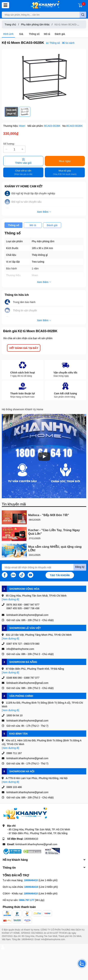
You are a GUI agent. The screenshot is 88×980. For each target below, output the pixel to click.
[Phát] (44, 457)
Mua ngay (65, 161)
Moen (22, 126)
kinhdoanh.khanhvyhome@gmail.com (36, 844)
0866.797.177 (27, 900)
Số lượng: (9, 144)
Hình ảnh (8, 34)
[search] (83, 15)
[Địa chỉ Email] (44, 567)
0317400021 (37, 933)
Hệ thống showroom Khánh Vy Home (22, 409)
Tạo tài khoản (60, 575)
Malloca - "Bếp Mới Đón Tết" (49, 515)
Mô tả (47, 34)
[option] (44, 78)
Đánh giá (60, 34)
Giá (21, 34)
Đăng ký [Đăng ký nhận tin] (80, 567)
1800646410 (31, 839)
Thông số (34, 34)
